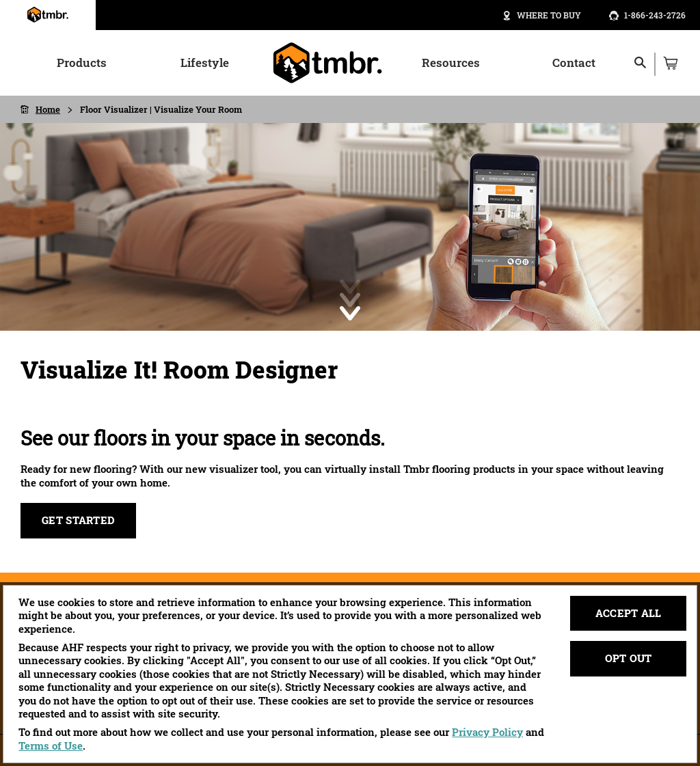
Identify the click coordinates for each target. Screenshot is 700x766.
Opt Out (629, 658)
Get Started (78, 520)
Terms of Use (51, 746)
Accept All (629, 613)
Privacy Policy (487, 732)
